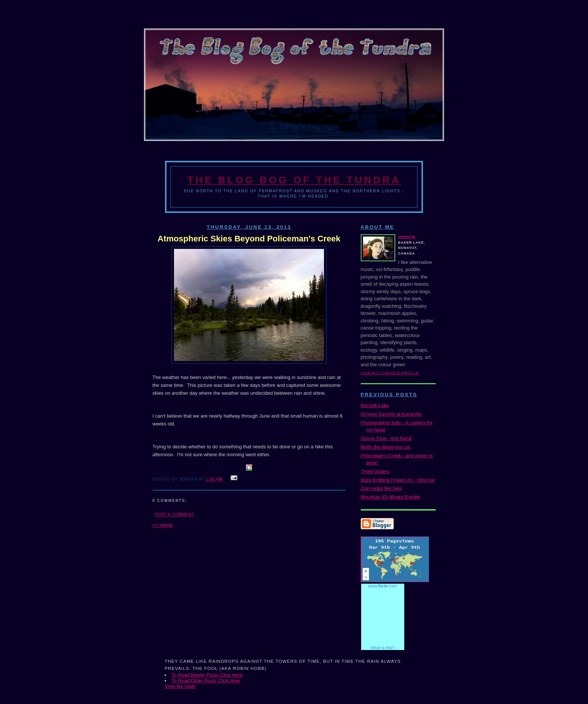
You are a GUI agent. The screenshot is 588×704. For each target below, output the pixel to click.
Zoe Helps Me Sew (381, 488)
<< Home (163, 525)
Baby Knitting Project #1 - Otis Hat (398, 480)
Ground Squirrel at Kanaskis (391, 414)
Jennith (407, 237)
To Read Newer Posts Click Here (207, 675)
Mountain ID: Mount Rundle (390, 497)
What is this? (383, 648)
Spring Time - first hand (386, 438)
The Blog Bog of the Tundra (294, 180)
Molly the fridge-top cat (385, 447)
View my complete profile (390, 373)
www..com (382, 586)
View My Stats (180, 686)
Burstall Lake (375, 405)
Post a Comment (175, 515)
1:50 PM (214, 479)
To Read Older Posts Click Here (206, 681)
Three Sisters (375, 471)
